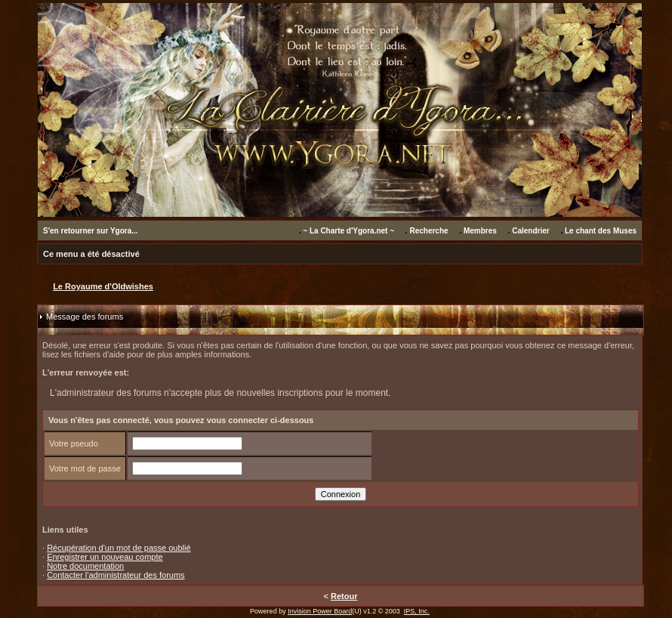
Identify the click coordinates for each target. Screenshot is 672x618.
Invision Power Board (320, 611)
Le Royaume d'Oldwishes (103, 286)
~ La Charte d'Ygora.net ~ (348, 231)
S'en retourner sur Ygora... (91, 231)
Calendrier (530, 231)
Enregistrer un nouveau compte (105, 557)
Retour (344, 596)
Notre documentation (85, 566)
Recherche (428, 231)
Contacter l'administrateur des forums (116, 575)
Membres (480, 231)
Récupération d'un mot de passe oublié (119, 548)
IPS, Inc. (417, 611)
